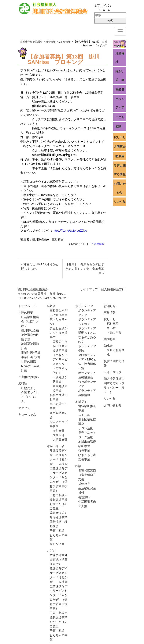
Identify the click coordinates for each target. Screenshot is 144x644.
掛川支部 (59, 431)
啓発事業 (84, 451)
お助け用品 (114, 332)
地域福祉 (120, 58)
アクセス (24, 408)
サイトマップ (89, 289)
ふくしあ (84, 415)
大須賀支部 (60, 440)
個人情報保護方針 (113, 289)
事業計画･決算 (31, 357)
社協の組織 (29, 362)
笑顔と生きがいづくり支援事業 (59, 333)
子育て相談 (57, 531)
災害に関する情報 (120, 170)
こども (120, 117)
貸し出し (120, 137)
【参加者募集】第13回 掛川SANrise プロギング (64, 59)
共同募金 (120, 147)
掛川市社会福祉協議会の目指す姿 (30, 335)
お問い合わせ (120, 188)
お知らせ (110, 306)
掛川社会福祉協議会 (31, 42)
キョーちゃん (27, 414)
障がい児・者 (120, 76)
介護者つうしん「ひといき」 (30, 397)
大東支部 (59, 435)
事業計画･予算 (31, 353)
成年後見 (84, 484)
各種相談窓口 (87, 470)
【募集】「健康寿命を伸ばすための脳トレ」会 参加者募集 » (85, 269)
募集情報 (110, 313)
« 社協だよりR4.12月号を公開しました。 (40, 266)
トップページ (27, 306)
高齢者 (120, 89)
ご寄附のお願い (29, 377)
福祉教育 (84, 446)
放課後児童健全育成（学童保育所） (59, 559)
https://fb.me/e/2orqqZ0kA (70, 231)
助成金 (120, 156)
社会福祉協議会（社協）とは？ (30, 321)
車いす (111, 328)
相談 (118, 127)
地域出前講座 (87, 442)
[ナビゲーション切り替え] (120, 31)
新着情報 (51, 42)
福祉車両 (113, 324)
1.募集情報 (98, 244)
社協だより (29, 388)
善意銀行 (84, 497)
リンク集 (120, 202)
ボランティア (120, 103)
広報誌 (23, 384)
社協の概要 (26, 313)
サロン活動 (57, 544)
